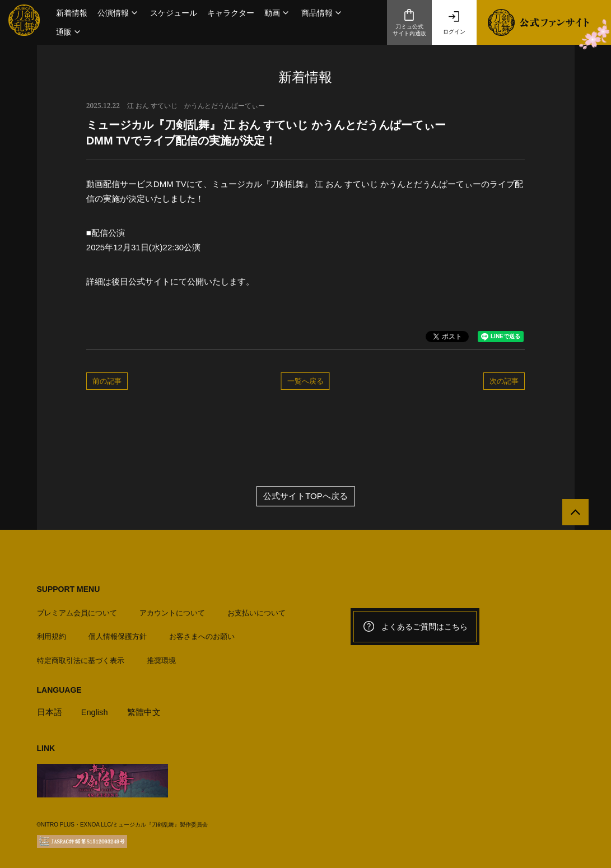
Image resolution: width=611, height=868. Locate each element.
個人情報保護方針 (118, 634)
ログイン (454, 22)
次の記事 (504, 381)
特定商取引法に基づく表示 (81, 658)
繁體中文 (144, 710)
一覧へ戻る (305, 381)
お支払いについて (256, 611)
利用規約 (52, 634)
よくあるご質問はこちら (415, 627)
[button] (119, 13)
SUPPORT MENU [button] (69, 589)
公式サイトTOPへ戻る (305, 496)
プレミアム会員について (77, 611)
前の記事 (107, 381)
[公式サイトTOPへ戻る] (573, 514)
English (95, 710)
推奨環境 (161, 658)
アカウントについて (172, 611)
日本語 (50, 710)
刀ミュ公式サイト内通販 (409, 22)
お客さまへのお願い (202, 634)
